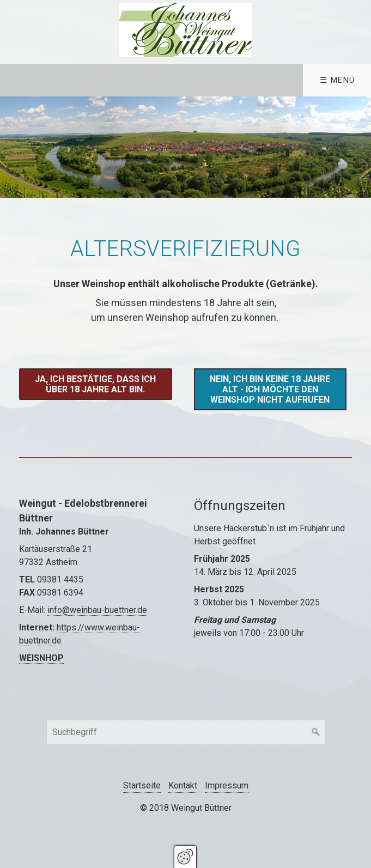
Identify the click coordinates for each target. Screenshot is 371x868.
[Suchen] (316, 732)
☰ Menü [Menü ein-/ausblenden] (337, 80)
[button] (95, 384)
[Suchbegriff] (186, 732)
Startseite (142, 785)
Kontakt (183, 785)
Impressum (227, 785)
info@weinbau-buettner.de (97, 610)
